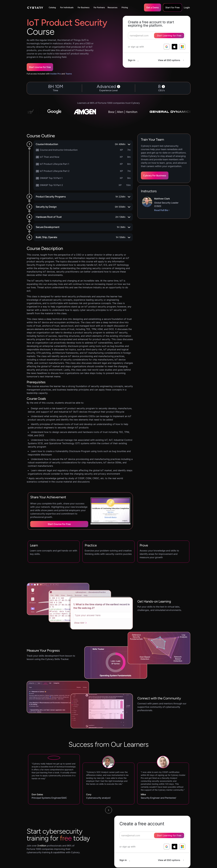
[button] (53, 7)
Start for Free (172, 7)
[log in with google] (167, 47)
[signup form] (152, 835)
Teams (69, 74)
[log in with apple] (175, 47)
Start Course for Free (59, 524)
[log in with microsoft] (182, 47)
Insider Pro (56, 74)
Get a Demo (153, 7)
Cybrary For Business (155, 175)
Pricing (125, 7)
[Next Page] (109, 810)
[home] (35, 7)
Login (187, 7)
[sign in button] (135, 60)
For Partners (99, 7)
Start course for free (40, 67)
